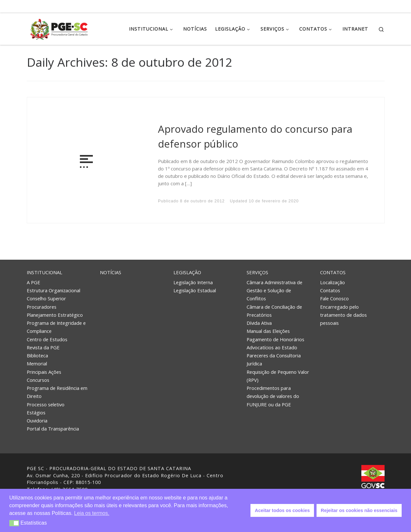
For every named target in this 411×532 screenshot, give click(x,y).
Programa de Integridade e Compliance (56, 327)
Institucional (44, 272)
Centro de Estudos (47, 339)
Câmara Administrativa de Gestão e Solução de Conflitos (274, 290)
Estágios (36, 412)
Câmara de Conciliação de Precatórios (274, 311)
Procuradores (42, 307)
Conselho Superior (46, 298)
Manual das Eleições (268, 331)
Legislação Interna (193, 282)
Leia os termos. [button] (92, 513)
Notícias (111, 272)
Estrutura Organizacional (54, 290)
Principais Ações (44, 372)
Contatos (333, 272)
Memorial (37, 363)
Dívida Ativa (259, 323)
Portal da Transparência (53, 429)
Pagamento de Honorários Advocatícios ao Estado (275, 343)
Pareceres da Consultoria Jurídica (274, 359)
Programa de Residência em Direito (57, 392)
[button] (14, 523)
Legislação (187, 272)
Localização (333, 282)
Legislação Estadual (195, 290)
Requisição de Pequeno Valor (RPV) (278, 376)
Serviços (257, 272)
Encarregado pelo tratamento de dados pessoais (343, 315)
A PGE (34, 282)
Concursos (38, 380)
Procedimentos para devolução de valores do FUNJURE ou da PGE (273, 396)
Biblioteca (37, 355)
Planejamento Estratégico (55, 315)
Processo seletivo (46, 404)
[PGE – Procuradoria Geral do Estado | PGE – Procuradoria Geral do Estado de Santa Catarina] (59, 28)
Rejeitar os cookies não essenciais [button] (359, 510)
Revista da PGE (43, 347)
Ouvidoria (37, 421)
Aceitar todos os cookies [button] (282, 510)
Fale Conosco (334, 298)
